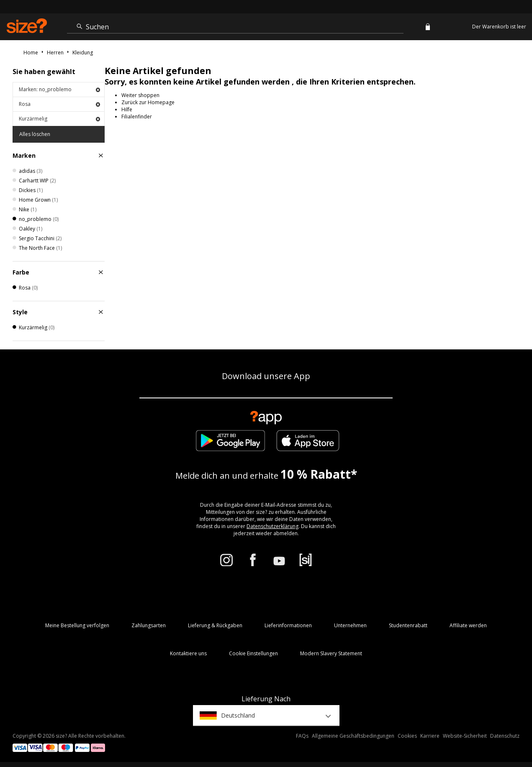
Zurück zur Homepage (148, 102)
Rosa (59, 104)
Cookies (407, 736)
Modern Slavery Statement (331, 653)
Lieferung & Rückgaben (215, 625)
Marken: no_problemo (59, 89)
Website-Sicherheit (465, 736)
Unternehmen (350, 625)
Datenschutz (505, 736)
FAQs (302, 736)
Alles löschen (35, 134)
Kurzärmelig (59, 119)
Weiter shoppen (140, 95)
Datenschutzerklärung (272, 526)
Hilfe (127, 109)
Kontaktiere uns (188, 653)
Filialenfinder (137, 117)
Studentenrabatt (408, 625)
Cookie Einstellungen (253, 653)
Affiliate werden (468, 625)
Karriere (430, 736)
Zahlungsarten (149, 625)
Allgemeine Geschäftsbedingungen (353, 736)
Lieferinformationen (288, 625)
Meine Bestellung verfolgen (77, 625)
